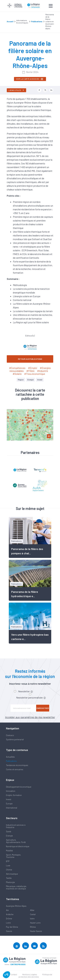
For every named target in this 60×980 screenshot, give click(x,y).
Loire (8, 923)
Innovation (11, 791)
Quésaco (10, 735)
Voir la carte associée (30, 79)
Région (21, 380)
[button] (6, 975)
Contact (14, 974)
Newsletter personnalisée (31, 697)
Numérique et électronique (18, 846)
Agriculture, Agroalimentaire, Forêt (16, 841)
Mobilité (9, 851)
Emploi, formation (14, 795)
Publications (11, 761)
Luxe (8, 865)
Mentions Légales (30, 974)
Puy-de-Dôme (12, 927)
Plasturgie (10, 882)
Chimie (9, 870)
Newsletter (25, 691)
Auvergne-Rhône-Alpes (16, 906)
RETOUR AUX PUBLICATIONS (30, 359)
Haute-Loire (35, 923)
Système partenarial (15, 739)
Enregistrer (43, 708)
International (12, 808)
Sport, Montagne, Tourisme (13, 856)
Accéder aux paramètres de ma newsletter (30, 717)
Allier (32, 910)
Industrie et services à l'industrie (16, 826)
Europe (9, 804)
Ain (7, 910)
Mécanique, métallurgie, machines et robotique (16, 887)
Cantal (33, 914)
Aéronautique (12, 874)
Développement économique (19, 787)
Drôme (9, 919)
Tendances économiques (17, 765)
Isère (32, 919)
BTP (8, 861)
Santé (9, 831)
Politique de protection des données (35, 976)
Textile (9, 878)
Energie (30, 380)
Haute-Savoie (36, 931)
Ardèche (10, 914)
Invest (40, 380)
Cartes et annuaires (15, 769)
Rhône (33, 927)
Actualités (10, 757)
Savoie (9, 931)
